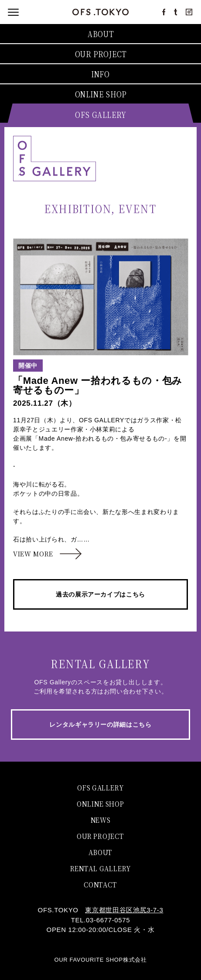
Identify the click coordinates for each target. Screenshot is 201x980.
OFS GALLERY (100, 787)
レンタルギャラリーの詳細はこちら (100, 725)
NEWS (101, 820)
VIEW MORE (33, 554)
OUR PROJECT (100, 836)
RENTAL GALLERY (100, 868)
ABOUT (100, 852)
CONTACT (100, 884)
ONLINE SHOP (100, 803)
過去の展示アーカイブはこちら (100, 594)
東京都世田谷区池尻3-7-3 (124, 910)
